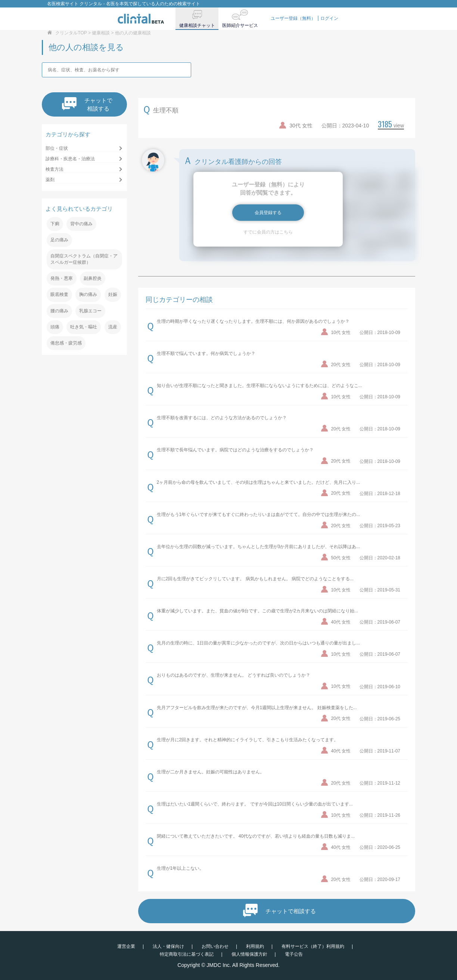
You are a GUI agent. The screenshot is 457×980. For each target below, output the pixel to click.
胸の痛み (88, 294)
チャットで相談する (87, 104)
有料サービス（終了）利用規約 (313, 946)
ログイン (329, 18)
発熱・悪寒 (62, 278)
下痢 (55, 224)
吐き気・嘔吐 (84, 327)
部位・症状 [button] (57, 148)
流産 (113, 327)
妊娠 (113, 294)
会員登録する (268, 213)
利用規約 (255, 946)
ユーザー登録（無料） (293, 18)
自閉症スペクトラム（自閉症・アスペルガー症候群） (84, 259)
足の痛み (59, 240)
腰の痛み (59, 311)
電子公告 (294, 954)
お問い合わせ (215, 946)
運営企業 (126, 946)
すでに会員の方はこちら (268, 232)
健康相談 (101, 33)
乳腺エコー (90, 311)
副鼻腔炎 (93, 278)
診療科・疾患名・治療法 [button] (70, 159)
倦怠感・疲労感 (66, 343)
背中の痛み (81, 224)
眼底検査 (59, 294)
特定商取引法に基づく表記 (187, 954)
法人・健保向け (168, 946)
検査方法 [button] (55, 169)
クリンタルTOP (71, 33)
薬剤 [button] (50, 180)
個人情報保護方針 (249, 954)
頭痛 (55, 327)
